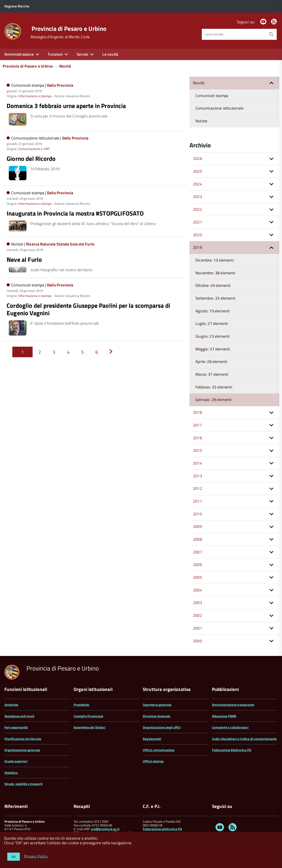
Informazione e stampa (35, 96)
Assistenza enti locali (19, 716)
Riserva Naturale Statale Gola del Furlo (60, 244)
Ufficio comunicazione (159, 750)
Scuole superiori (16, 761)
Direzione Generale (157, 716)
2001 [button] (198, 628)
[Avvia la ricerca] (271, 34)
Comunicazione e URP (34, 149)
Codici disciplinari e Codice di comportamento (244, 739)
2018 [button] (198, 412)
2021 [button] (198, 222)
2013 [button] (198, 476)
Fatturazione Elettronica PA (232, 750)
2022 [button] (198, 209)
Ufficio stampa (153, 761)
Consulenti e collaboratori (230, 727)
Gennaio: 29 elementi (214, 400)
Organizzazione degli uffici (162, 727)
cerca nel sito (214, 34)
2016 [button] (198, 438)
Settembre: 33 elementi (215, 298)
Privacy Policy (36, 856)
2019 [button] (198, 247)
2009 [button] (198, 526)
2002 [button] (198, 615)
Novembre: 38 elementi (215, 273)
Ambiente (11, 705)
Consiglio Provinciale (88, 716)
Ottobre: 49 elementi (213, 285)
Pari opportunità (16, 727)
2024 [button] (198, 184)
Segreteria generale (157, 705)
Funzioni (55, 54)
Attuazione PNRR (224, 716)
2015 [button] (198, 450)
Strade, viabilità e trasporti (23, 784)
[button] (271, 83)
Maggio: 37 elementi (213, 349)
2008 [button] (198, 539)
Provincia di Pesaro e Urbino (69, 29)
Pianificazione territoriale (23, 739)
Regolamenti (152, 739)
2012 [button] (198, 488)
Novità (65, 66)
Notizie (201, 121)
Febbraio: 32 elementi (214, 387)
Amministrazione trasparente (233, 705)
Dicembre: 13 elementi (215, 260)
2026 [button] (198, 158)
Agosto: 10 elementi (212, 311)
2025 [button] (198, 171)
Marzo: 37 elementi (212, 374)
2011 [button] (198, 501)
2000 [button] (198, 641)
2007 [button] (198, 552)
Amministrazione (19, 54)
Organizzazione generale (22, 750)
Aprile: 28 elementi (211, 362)
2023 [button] (198, 197)
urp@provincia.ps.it (105, 829)
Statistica (11, 773)
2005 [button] (198, 577)
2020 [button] (198, 235)
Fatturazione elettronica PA (162, 829)
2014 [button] (198, 463)
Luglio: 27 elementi (212, 323)
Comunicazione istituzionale (219, 108)
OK (14, 857)
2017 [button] (198, 425)
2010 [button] (198, 514)
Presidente (81, 705)
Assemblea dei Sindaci (90, 727)
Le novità (110, 54)
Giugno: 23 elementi (212, 336)
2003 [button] (198, 603)
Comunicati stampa (212, 96)
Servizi (82, 54)
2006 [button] (198, 565)
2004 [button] (198, 590)
